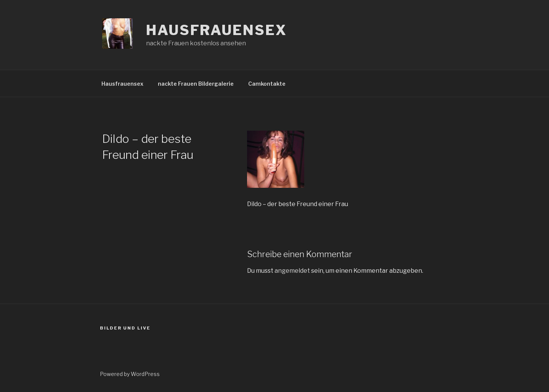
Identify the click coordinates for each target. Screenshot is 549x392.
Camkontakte (267, 84)
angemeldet (292, 271)
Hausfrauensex (216, 30)
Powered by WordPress (130, 374)
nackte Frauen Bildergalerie (196, 84)
